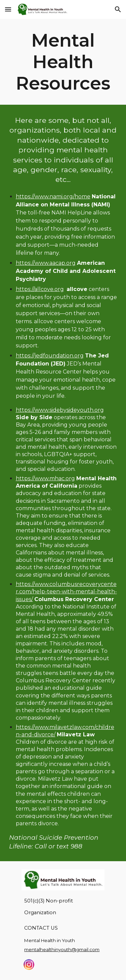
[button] (8, 9)
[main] (63, 62)
